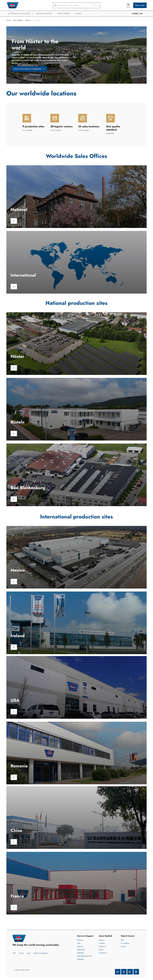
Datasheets (80, 953)
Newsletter (80, 959)
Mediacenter (81, 950)
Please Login (140, 5)
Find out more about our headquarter (29, 69)
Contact (123, 946)
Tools (79, 943)
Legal (29, 953)
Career (101, 950)
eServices (80, 946)
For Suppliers (125, 943)
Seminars (80, 940)
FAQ (122, 940)
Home (8, 20)
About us (28, 20)
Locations (37, 20)
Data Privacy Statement (41, 953)
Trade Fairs (102, 946)
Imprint (21, 953)
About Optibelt (18, 20)
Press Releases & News (84, 956)
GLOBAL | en (137, 14)
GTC (14, 953)
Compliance (103, 953)
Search (95, 5)
